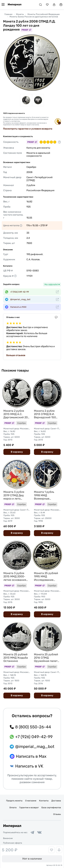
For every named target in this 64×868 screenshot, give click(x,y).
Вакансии (8, 838)
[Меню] (3, 5)
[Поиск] (40, 5)
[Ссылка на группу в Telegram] (32, 832)
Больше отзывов (16, 355)
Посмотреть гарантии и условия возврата (28, 129)
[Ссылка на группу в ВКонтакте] (39, 832)
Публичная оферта (13, 843)
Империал (15, 4)
